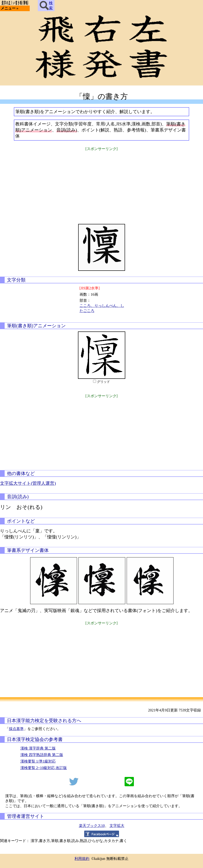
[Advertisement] (102, 184)
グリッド (103, 382)
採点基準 (16, 729)
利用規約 (82, 859)
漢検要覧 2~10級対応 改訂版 (44, 768)
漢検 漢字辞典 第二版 (38, 748)
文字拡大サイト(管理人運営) (28, 483)
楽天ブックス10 (92, 826)
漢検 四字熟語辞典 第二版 (42, 755)
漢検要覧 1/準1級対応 (38, 761)
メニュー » (10, 8)
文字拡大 (117, 826)
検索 (46, 6)
